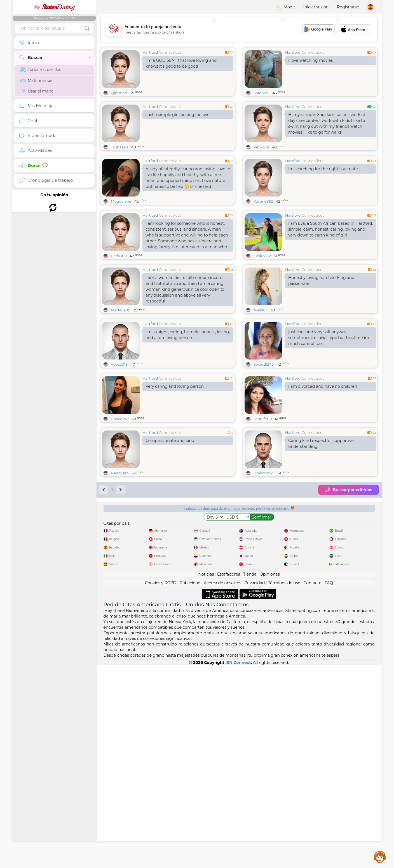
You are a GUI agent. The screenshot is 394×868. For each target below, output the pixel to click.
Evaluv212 (262, 299)
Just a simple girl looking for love (178, 115)
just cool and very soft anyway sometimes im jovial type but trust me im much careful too (329, 381)
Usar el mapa (37, 91)
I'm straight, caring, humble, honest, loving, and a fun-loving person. (188, 378)
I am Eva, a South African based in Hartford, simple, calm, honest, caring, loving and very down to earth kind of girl (330, 272)
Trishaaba (120, 147)
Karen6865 (263, 201)
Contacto (313, 786)
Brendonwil (264, 559)
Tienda (250, 777)
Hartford (150, 52)
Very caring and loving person (175, 472)
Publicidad (190, 786)
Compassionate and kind (170, 527)
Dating (54, 7)
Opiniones (270, 777)
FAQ (329, 786)
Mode (286, 7)
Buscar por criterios (349, 576)
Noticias (206, 777)
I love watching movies (310, 60)
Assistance (380, 857)
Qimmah (119, 93)
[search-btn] (87, 28)
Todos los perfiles (41, 70)
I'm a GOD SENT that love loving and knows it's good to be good (181, 63)
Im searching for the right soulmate (323, 169)
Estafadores (229, 777)
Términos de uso (284, 786)
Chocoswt (120, 505)
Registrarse (348, 7)
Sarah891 (262, 93)
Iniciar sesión (316, 7)
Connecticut (170, 52)
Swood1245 (264, 407)
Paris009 (119, 299)
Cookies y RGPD (161, 786)
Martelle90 (121, 353)
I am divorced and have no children (323, 472)
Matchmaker (37, 81)
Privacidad (255, 786)
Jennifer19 (263, 505)
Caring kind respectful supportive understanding (321, 530)
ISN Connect (238, 865)
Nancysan (120, 559)
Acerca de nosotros (222, 786)
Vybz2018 (119, 407)
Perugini (261, 147)
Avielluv (261, 353)
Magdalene (121, 201)
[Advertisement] (239, 29)
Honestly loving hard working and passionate (321, 324)
